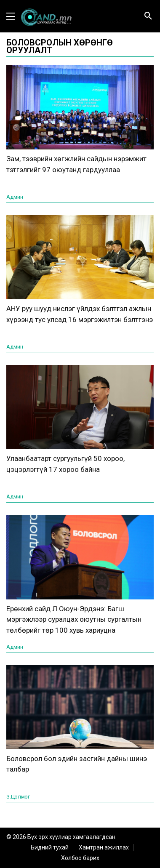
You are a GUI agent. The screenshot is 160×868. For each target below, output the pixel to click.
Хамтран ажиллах (104, 847)
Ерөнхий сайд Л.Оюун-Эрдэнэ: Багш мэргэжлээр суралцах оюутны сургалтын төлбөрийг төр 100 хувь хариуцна (74, 619)
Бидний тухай (50, 847)
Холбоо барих (80, 858)
